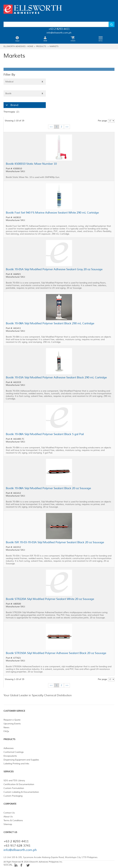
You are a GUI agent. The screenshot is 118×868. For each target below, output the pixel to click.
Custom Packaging (13, 796)
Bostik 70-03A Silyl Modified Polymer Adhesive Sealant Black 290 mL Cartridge (56, 377)
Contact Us (9, 813)
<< (51, 127)
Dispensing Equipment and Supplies (21, 760)
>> (67, 127)
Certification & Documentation (19, 784)
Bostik (25, 93)
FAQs (6, 731)
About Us (8, 817)
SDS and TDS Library (14, 781)
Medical (25, 82)
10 (110, 121)
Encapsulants (10, 756)
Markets (54, 46)
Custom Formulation (14, 788)
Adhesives (9, 748)
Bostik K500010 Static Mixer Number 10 (31, 164)
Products (41, 46)
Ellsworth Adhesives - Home (18, 46)
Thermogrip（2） (12, 112)
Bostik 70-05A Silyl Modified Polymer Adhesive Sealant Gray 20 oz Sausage (54, 269)
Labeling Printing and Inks (16, 764)
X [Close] (42, 82)
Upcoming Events (12, 724)
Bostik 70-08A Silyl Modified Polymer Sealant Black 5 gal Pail (45, 434)
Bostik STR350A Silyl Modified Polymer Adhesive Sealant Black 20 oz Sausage (56, 653)
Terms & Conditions (13, 820)
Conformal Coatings (14, 752)
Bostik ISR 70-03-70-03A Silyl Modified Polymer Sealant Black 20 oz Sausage (55, 542)
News (6, 728)
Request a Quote (12, 720)
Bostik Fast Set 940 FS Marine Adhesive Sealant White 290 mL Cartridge (52, 213)
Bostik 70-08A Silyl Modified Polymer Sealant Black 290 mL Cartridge (50, 323)
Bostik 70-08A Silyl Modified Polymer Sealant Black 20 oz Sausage (48, 488)
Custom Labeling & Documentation (21, 792)
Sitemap (8, 824)
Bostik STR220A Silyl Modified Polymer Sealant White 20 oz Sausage (50, 599)
